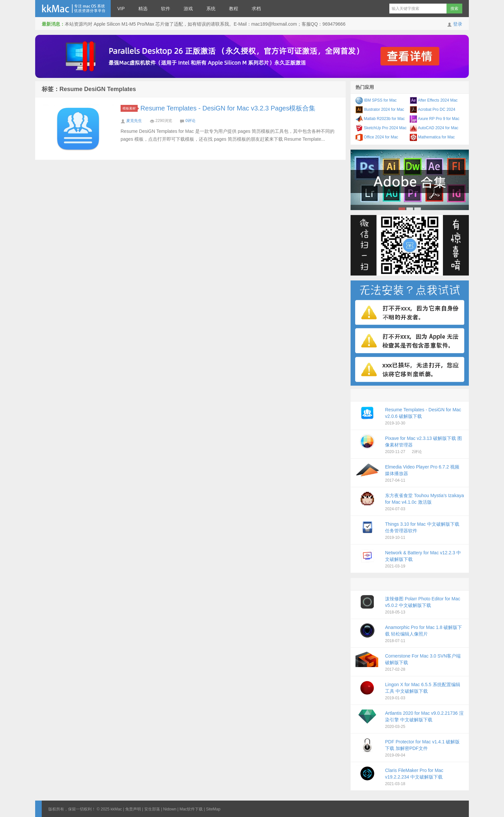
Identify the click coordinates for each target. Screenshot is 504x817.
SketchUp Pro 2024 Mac (381, 128)
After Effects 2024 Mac (434, 100)
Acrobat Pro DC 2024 (433, 109)
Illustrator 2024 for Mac (380, 109)
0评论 (190, 121)
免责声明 (133, 809)
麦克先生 (134, 121)
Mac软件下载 (191, 809)
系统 (211, 9)
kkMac (73, 9)
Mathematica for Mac (432, 137)
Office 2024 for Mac (377, 137)
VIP (121, 9)
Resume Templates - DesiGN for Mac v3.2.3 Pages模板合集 (228, 108)
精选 (143, 9)
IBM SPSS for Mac (376, 100)
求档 (256, 9)
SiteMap (213, 809)
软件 (166, 9)
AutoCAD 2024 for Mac (434, 128)
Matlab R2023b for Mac (380, 119)
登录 (458, 24)
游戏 (188, 9)
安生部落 (152, 809)
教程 (234, 9)
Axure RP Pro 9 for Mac (435, 119)
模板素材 (130, 108)
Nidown (170, 809)
